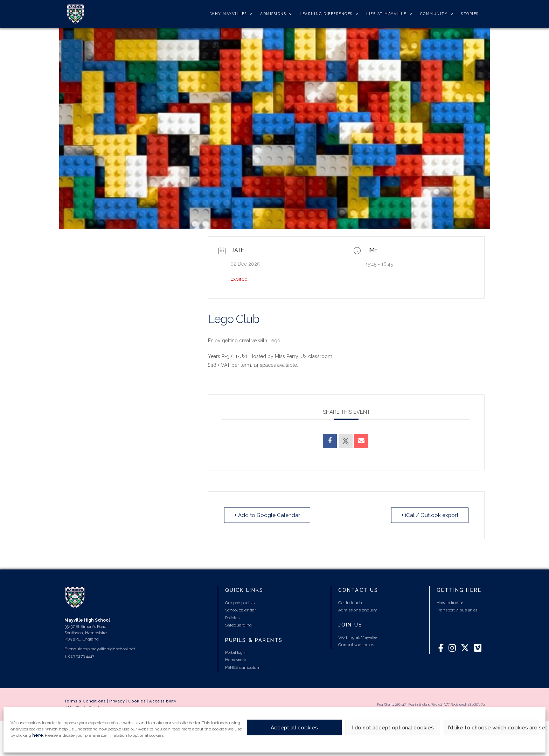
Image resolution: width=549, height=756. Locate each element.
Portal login (236, 652)
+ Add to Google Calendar (267, 515)
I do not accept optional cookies (393, 728)
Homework (236, 660)
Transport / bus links (457, 610)
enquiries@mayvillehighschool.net (102, 649)
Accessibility (163, 701)
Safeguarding (238, 625)
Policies (232, 618)
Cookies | (139, 701)
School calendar (241, 610)
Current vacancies (356, 645)
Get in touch (350, 603)
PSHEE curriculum (243, 667)
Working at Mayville (357, 637)
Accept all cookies (294, 728)
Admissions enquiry (357, 610)
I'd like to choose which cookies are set (493, 728)
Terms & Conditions (85, 701)
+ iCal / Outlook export (430, 515)
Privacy (117, 701)
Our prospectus (240, 603)
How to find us (450, 603)
